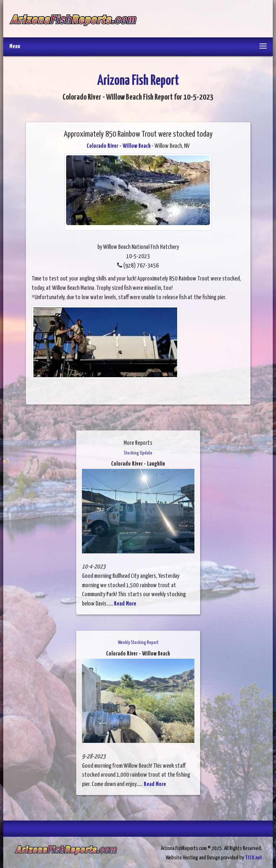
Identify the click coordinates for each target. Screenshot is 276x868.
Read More (125, 604)
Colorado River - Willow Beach (119, 146)
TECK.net (254, 858)
